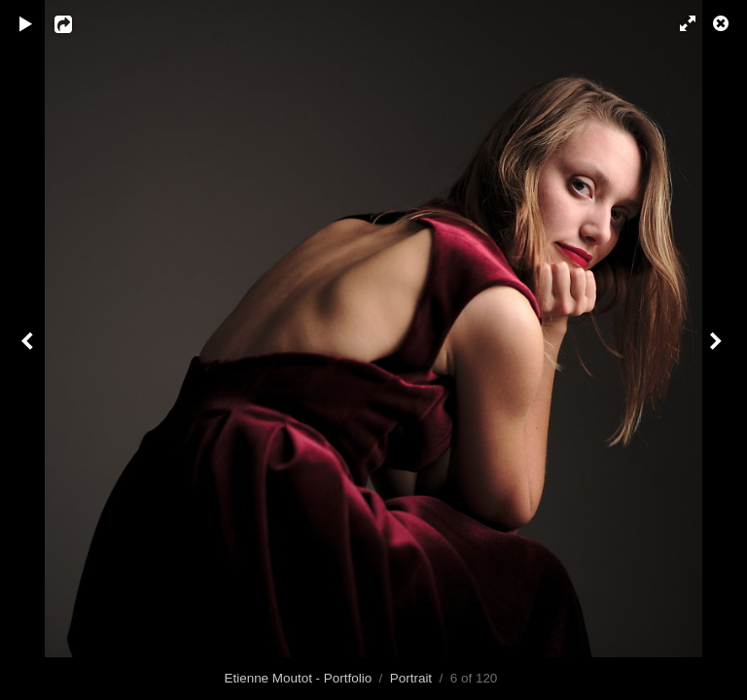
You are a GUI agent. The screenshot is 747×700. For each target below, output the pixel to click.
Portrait (411, 678)
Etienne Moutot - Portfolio (299, 678)
